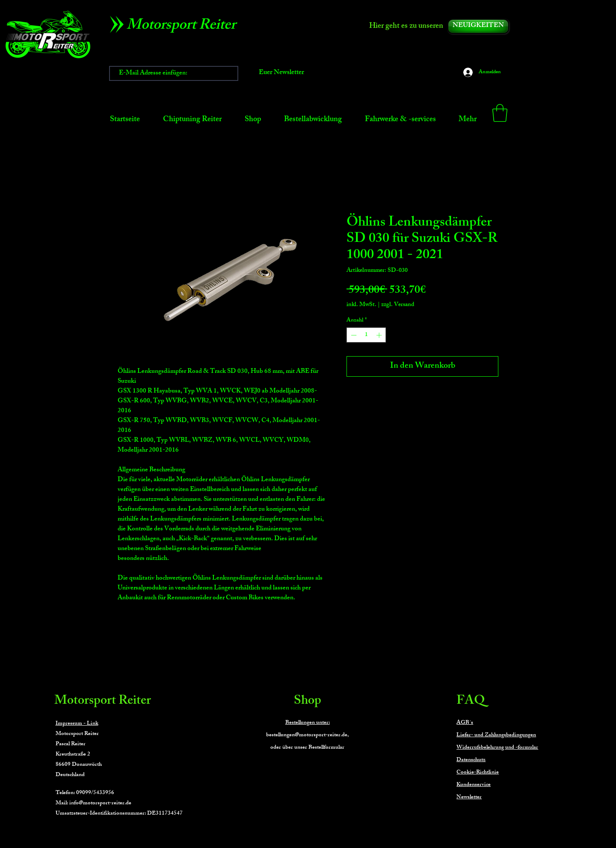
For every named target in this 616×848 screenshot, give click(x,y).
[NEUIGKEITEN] (478, 26)
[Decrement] (353, 335)
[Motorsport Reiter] (184, 27)
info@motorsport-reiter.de (100, 803)
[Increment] (380, 335)
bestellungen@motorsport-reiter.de (307, 735)
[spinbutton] (366, 335)
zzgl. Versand (398, 305)
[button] (500, 113)
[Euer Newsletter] (281, 73)
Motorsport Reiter (103, 702)
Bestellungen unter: (308, 723)
